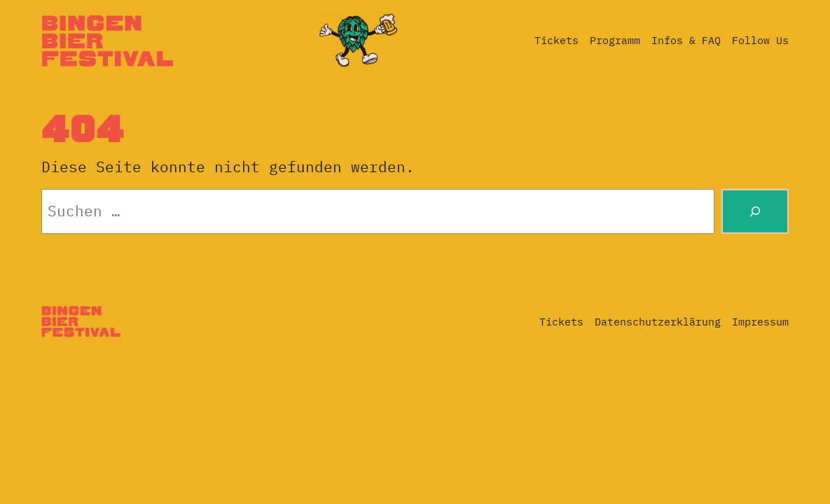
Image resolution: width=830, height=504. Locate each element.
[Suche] (755, 211)
